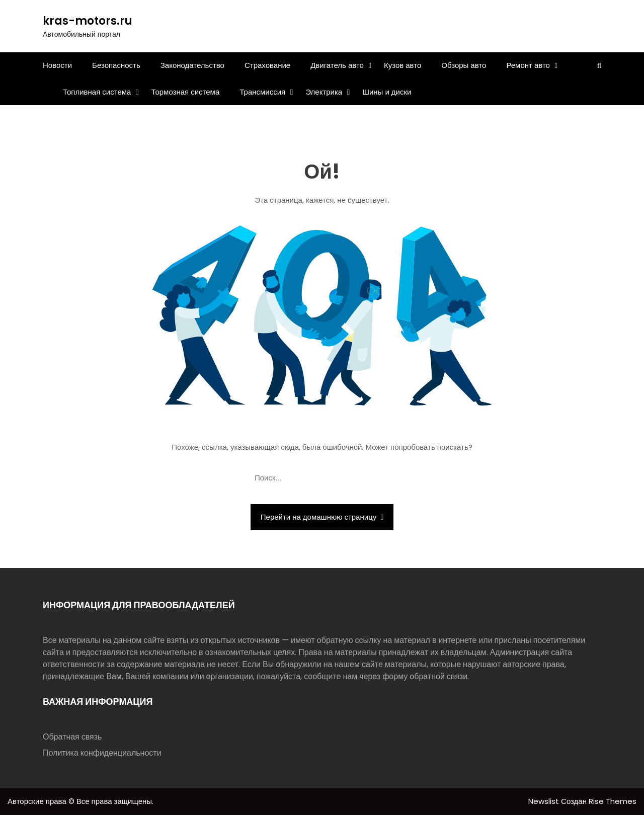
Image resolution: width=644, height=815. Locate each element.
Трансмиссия (262, 92)
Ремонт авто (528, 65)
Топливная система (97, 92)
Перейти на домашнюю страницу (322, 517)
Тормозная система (185, 92)
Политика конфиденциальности (102, 753)
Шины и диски (387, 92)
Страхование (267, 65)
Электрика (324, 92)
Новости (57, 65)
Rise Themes (613, 801)
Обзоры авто (464, 65)
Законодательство (192, 65)
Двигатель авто (337, 65)
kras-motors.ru (88, 21)
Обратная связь (72, 737)
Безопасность (116, 65)
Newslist (545, 801)
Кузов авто (403, 65)
